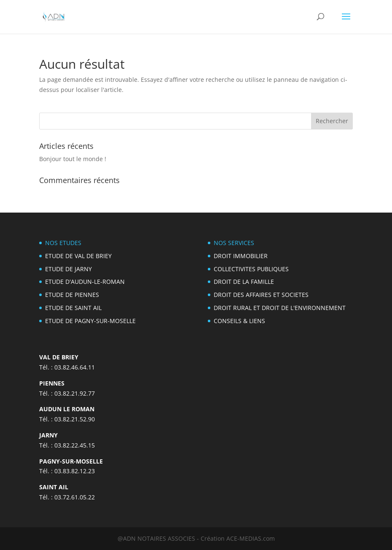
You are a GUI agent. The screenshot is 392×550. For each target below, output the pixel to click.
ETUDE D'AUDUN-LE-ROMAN (85, 282)
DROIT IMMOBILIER (241, 256)
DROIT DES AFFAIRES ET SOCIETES (261, 295)
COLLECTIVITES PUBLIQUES (251, 269)
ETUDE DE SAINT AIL (73, 308)
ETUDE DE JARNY (68, 269)
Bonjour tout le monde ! (73, 159)
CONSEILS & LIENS (239, 321)
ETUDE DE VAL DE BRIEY (78, 256)
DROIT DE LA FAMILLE (244, 282)
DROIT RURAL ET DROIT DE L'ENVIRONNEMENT (280, 308)
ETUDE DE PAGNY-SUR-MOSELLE (90, 321)
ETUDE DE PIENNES (72, 295)
